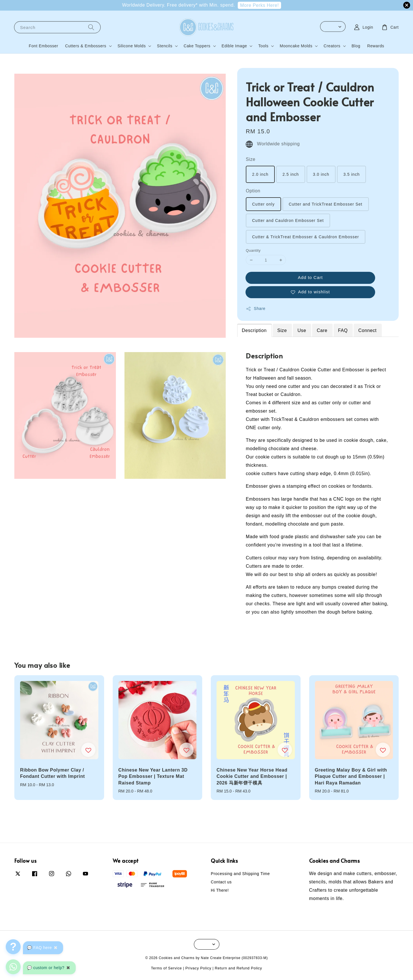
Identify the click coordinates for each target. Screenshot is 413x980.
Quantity (253, 250)
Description (254, 330)
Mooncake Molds (296, 46)
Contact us (221, 882)
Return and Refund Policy (238, 968)
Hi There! (220, 890)
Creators (332, 46)
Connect (367, 330)
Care (322, 330)
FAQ (343, 330)
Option (253, 191)
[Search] (91, 27)
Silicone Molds (132, 46)
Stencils (165, 46)
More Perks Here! (259, 5)
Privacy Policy (198, 968)
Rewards (376, 46)
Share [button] (256, 309)
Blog (356, 46)
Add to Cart (310, 277)
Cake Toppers (197, 46)
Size (251, 159)
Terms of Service (166, 968)
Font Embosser (43, 46)
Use (302, 330)
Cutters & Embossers (86, 46)
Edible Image (234, 46)
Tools (263, 46)
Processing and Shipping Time (240, 874)
